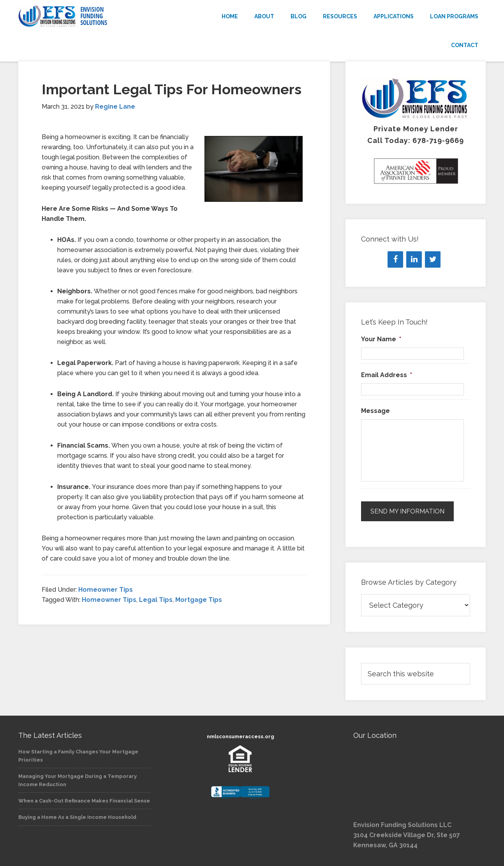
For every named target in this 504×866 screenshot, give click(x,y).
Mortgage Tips (199, 600)
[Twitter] (433, 259)
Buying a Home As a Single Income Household (77, 817)
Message (375, 411)
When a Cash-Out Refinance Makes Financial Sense (84, 801)
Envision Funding (88, 16)
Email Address (387, 375)
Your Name (381, 339)
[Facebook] (395, 259)
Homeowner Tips (106, 590)
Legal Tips (156, 600)
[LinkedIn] (414, 259)
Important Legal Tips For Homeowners (172, 89)
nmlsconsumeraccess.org (241, 736)
